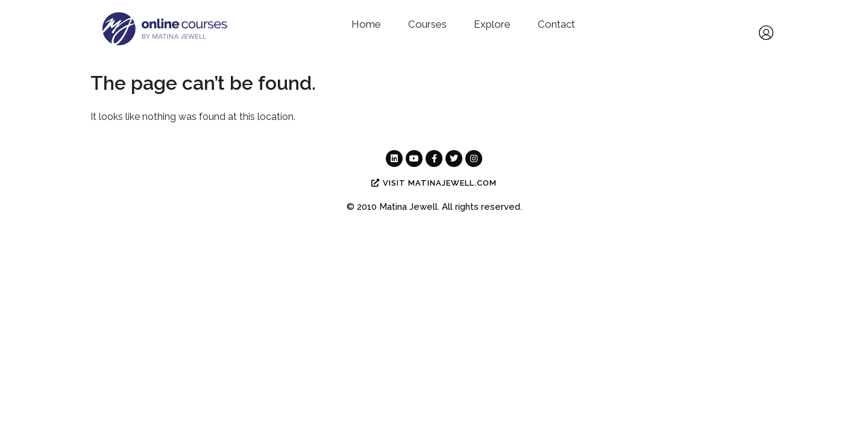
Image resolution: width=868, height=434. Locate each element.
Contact (556, 24)
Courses (427, 24)
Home (366, 24)
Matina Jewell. (409, 207)
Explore (492, 24)
